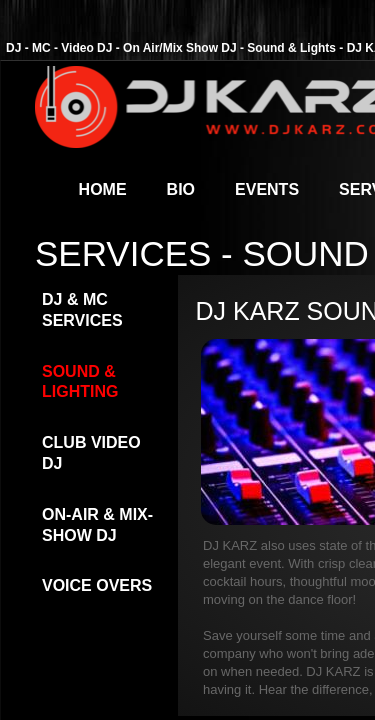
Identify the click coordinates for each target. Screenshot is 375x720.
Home (103, 189)
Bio (181, 189)
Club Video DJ (91, 453)
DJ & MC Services (82, 310)
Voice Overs (97, 585)
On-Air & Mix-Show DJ (97, 525)
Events (267, 189)
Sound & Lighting (80, 382)
